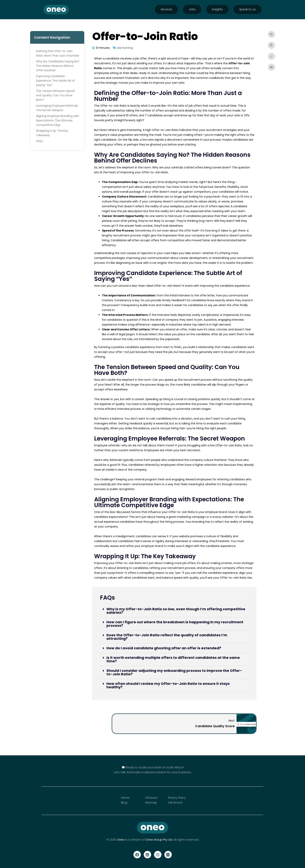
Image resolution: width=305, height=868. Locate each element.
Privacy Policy (177, 798)
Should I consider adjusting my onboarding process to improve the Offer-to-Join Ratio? (174, 672)
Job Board (175, 803)
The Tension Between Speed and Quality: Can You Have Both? (55, 95)
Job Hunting (125, 48)
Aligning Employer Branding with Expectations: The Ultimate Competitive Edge (57, 120)
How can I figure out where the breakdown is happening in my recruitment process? (175, 624)
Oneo (121, 840)
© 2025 (112, 840)
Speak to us (247, 9)
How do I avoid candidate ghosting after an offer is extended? (164, 648)
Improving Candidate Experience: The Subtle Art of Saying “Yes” (56, 81)
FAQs (39, 141)
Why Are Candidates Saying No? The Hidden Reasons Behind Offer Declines (58, 66)
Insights (217, 9)
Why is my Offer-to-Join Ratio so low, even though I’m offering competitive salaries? (176, 611)
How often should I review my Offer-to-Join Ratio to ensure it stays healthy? (168, 685)
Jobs (192, 9)
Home (125, 798)
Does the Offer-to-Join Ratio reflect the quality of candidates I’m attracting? (167, 637)
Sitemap (151, 803)
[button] (174, 611)
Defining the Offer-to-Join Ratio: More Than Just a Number (58, 53)
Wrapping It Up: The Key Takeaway (52, 133)
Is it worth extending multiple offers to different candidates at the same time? (173, 659)
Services (166, 9)
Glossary (151, 798)
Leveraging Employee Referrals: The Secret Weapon (57, 108)
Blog (124, 803)
